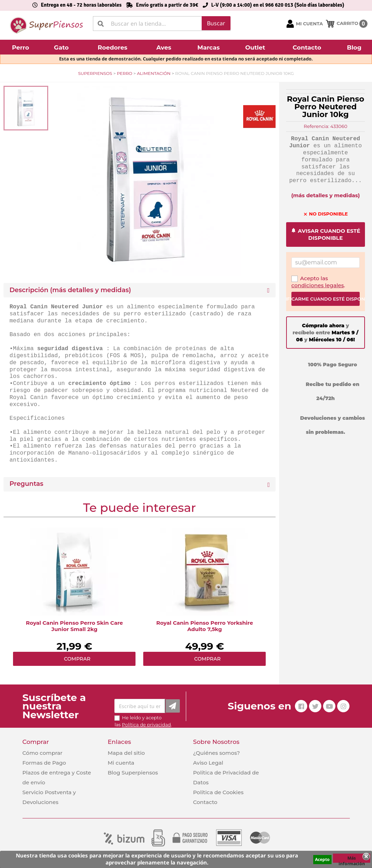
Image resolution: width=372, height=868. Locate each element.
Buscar (216, 23)
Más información (352, 859)
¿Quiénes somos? (216, 753)
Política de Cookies (218, 792)
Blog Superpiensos (133, 773)
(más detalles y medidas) (325, 195)
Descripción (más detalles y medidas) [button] (70, 290)
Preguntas (26, 484)
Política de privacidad (146, 725)
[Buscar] (162, 24)
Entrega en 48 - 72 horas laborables (81, 5)
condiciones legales (318, 285)
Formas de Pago (44, 763)
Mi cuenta (121, 763)
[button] (21, 47)
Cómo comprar (43, 753)
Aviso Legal (208, 763)
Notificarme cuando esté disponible (326, 299)
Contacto (205, 802)
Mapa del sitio (126, 753)
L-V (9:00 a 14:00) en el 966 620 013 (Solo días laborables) (278, 5)
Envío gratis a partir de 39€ (167, 5)
